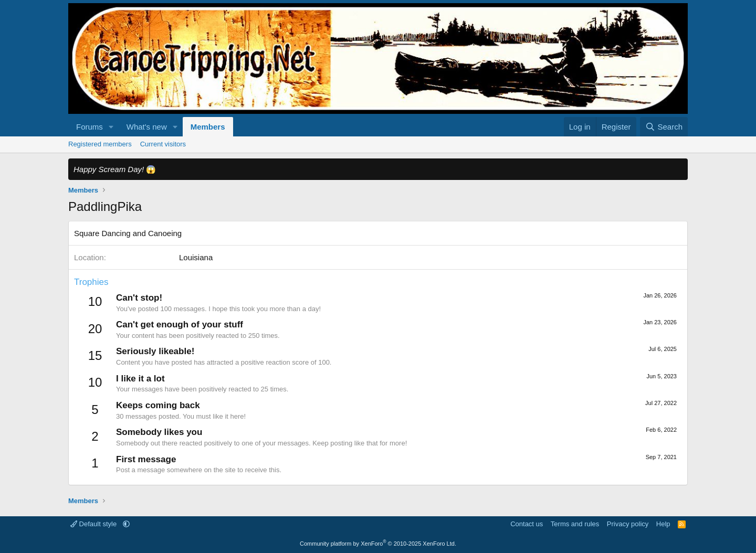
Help (663, 524)
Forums (90, 127)
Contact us (527, 524)
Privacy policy (628, 524)
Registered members (100, 144)
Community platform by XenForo (378, 544)
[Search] (664, 127)
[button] (111, 127)
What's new (147, 127)
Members (208, 127)
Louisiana (196, 257)
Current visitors (163, 144)
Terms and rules (575, 524)
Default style (94, 524)
